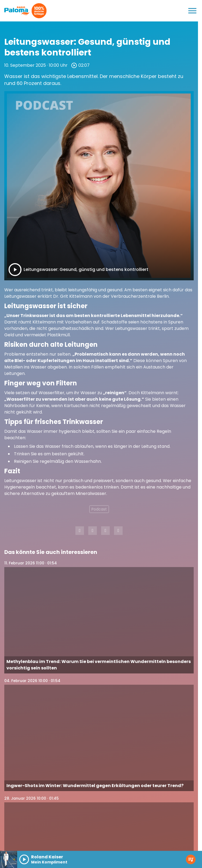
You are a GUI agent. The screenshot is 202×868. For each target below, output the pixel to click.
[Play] (15, 270)
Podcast (99, 509)
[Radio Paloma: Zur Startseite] (17, 11)
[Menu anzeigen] (192, 11)
